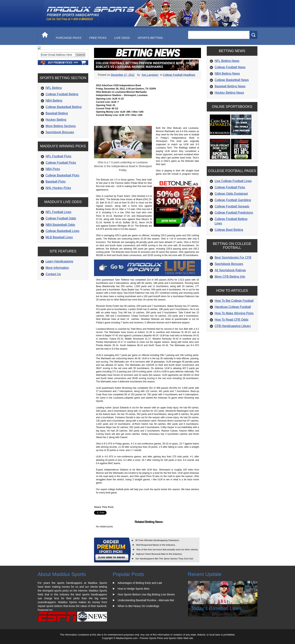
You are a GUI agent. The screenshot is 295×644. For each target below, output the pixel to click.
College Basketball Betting (64, 133)
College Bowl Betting (229, 230)
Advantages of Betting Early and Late (140, 583)
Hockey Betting (56, 146)
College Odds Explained (231, 194)
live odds (122, 38)
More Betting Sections (61, 152)
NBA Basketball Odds (60, 251)
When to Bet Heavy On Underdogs (139, 606)
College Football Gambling (233, 200)
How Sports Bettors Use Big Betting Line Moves (146, 594)
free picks (98, 38)
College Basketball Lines (63, 257)
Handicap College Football (233, 307)
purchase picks (69, 38)
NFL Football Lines (59, 238)
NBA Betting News (227, 74)
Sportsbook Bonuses (60, 158)
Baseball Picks (56, 208)
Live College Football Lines (233, 181)
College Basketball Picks (63, 201)
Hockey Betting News (229, 93)
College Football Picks (61, 189)
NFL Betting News (227, 61)
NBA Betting (54, 127)
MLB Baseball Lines (59, 263)
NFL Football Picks (59, 182)
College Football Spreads (232, 206)
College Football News (230, 67)
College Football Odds (61, 245)
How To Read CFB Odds (232, 320)
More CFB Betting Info (230, 277)
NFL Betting (54, 114)
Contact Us (53, 300)
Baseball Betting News (230, 86)
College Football (173, 75)
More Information (57, 294)
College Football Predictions (234, 213)
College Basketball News (232, 80)
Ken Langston (150, 75)
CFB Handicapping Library (233, 326)
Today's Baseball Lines (216, 608)
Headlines (189, 75)
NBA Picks (53, 195)
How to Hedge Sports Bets (134, 589)
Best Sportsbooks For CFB (233, 258)
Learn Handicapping (59, 288)
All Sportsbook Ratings (230, 270)
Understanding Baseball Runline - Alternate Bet (146, 600)
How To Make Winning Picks (234, 313)
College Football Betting (62, 120)
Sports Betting (150, 38)
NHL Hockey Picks (58, 214)
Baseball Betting (57, 140)
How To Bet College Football (234, 301)
